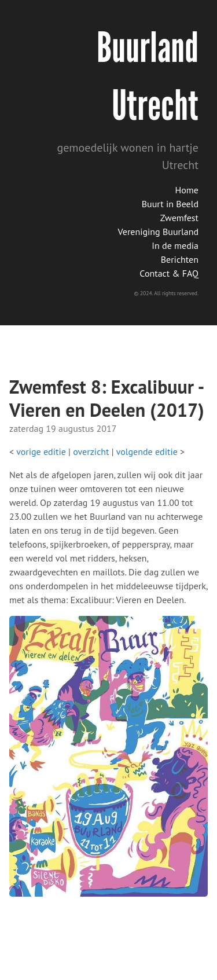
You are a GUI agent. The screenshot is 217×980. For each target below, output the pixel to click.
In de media (175, 245)
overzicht (91, 452)
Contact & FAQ (169, 273)
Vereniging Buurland (158, 232)
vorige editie (41, 452)
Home (187, 190)
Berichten (180, 259)
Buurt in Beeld (170, 204)
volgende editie (147, 452)
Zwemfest (179, 218)
